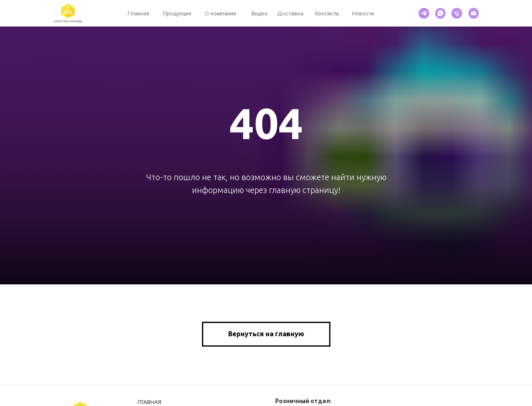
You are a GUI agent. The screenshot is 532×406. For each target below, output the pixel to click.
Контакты (327, 13)
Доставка (290, 13)
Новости (363, 13)
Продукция (177, 13)
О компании (220, 13)
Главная (138, 13)
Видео (260, 13)
